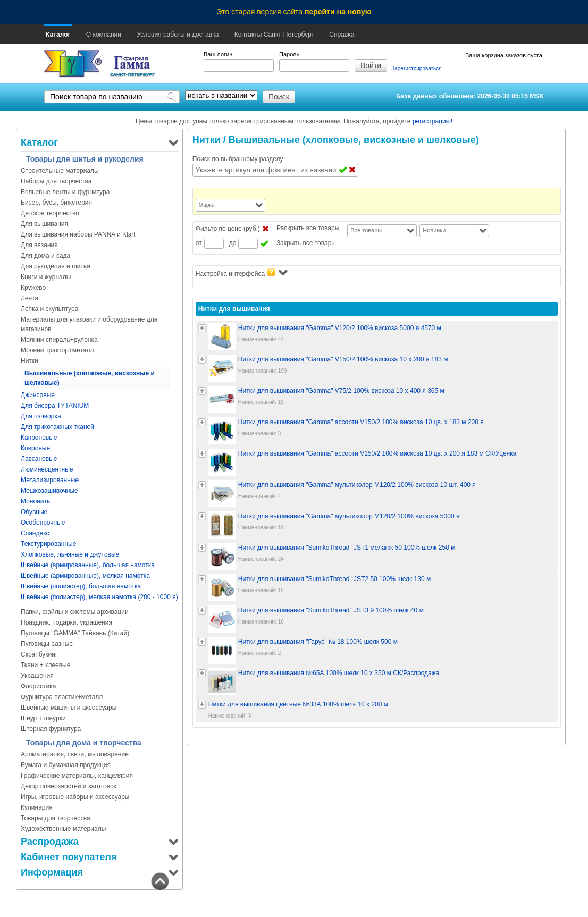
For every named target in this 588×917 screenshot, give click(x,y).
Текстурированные (48, 544)
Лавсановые (39, 459)
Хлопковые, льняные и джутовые (70, 554)
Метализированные (50, 480)
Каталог (58, 35)
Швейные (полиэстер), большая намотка (81, 586)
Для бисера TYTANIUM (55, 406)
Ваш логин (218, 54)
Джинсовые (38, 395)
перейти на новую (338, 12)
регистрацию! (432, 121)
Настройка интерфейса (242, 273)
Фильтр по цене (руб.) (228, 229)
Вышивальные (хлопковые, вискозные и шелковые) (90, 378)
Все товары (366, 230)
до (233, 243)
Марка (207, 205)
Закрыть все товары (306, 243)
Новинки (434, 230)
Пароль (289, 54)
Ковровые (35, 448)
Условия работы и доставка (178, 35)
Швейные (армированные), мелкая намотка (85, 576)
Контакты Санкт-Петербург (274, 35)
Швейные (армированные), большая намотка (88, 565)
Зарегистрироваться (417, 68)
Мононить (35, 501)
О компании (104, 35)
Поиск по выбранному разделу (238, 159)
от (199, 243)
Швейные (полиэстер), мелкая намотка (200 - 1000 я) (99, 597)
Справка (342, 35)
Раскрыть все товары (308, 228)
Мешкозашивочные (49, 491)
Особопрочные (43, 523)
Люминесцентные (47, 469)
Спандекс (35, 533)
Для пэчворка (41, 416)
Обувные (34, 512)
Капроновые (39, 438)
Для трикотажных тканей (57, 427)
